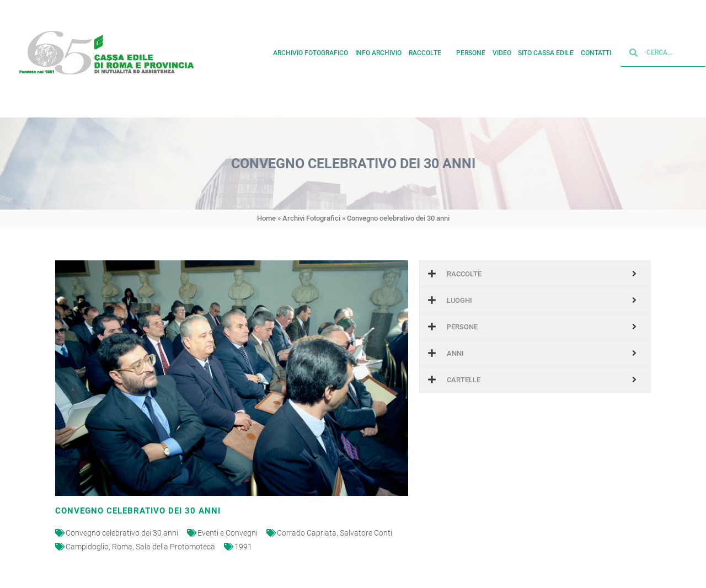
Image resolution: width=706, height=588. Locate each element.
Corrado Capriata (307, 533)
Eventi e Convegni (228, 533)
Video (502, 51)
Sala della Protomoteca (175, 547)
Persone (471, 51)
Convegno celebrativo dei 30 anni (122, 533)
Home (266, 218)
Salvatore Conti (366, 533)
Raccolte (429, 51)
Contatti (596, 51)
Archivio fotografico (311, 51)
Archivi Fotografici (311, 218)
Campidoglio (87, 547)
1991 (243, 547)
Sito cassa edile (546, 51)
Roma (122, 547)
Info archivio (378, 51)
